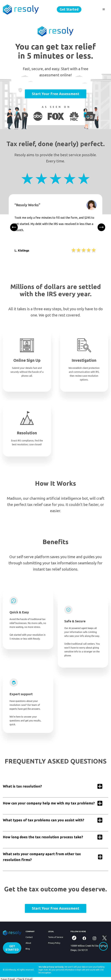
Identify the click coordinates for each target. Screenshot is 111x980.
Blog (28, 949)
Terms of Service (56, 937)
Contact (29, 937)
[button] (104, 9)
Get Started (69, 9)
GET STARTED (12, 948)
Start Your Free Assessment (56, 94)
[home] (21, 9)
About (28, 943)
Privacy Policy (54, 943)
